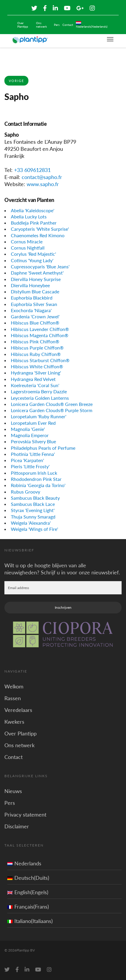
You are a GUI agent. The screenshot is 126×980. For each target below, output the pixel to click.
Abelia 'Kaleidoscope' (33, 210)
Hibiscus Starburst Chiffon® (40, 360)
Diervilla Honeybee (30, 285)
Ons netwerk (41, 25)
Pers (57, 25)
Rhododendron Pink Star (36, 479)
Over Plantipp (23, 25)
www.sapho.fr (43, 184)
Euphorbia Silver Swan (34, 304)
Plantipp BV (26, 950)
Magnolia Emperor (30, 435)
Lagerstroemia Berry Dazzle (39, 391)
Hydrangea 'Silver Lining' (36, 373)
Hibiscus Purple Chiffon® (37, 348)
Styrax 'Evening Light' (33, 510)
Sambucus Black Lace (33, 504)
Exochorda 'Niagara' (31, 310)
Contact (68, 25)
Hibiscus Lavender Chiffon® (40, 329)
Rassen (13, 698)
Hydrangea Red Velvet (33, 379)
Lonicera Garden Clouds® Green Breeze (52, 404)
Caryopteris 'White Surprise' (40, 229)
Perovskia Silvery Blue (33, 441)
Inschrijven (63, 607)
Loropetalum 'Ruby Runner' (39, 416)
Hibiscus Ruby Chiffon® (36, 354)
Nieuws (13, 791)
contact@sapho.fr (42, 177)
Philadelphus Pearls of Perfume (43, 448)
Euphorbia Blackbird (32, 298)
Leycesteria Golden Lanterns (40, 398)
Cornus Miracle (27, 241)
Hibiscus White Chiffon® (37, 366)
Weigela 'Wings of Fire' (34, 529)
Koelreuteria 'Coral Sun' (35, 385)
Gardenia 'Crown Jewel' (35, 316)
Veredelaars (18, 710)
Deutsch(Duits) (28, 878)
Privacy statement (25, 815)
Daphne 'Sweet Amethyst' (37, 273)
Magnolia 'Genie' (28, 429)
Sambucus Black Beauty (35, 498)
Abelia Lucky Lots (29, 216)
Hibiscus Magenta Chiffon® (40, 335)
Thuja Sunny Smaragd (33, 517)
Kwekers (14, 722)
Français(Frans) (28, 907)
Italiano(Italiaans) (30, 921)
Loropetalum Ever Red (33, 423)
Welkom (14, 686)
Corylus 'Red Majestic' (33, 254)
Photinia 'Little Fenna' (33, 454)
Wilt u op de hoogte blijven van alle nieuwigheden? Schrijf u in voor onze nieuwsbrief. (62, 569)
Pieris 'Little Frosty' (30, 466)
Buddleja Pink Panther (34, 223)
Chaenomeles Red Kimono (38, 235)
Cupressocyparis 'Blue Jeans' (40, 266)
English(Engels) (28, 892)
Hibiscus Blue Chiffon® (35, 323)
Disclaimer (17, 826)
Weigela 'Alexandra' (31, 523)
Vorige (16, 81)
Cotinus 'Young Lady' (32, 260)
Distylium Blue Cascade (35, 291)
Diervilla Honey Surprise (36, 279)
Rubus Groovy (25, 492)
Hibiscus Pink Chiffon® (35, 341)
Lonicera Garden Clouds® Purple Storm (52, 410)
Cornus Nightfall (28, 248)
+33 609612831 (32, 170)
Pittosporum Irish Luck (34, 473)
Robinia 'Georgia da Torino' (38, 485)
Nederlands (24, 863)
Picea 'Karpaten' (27, 460)
